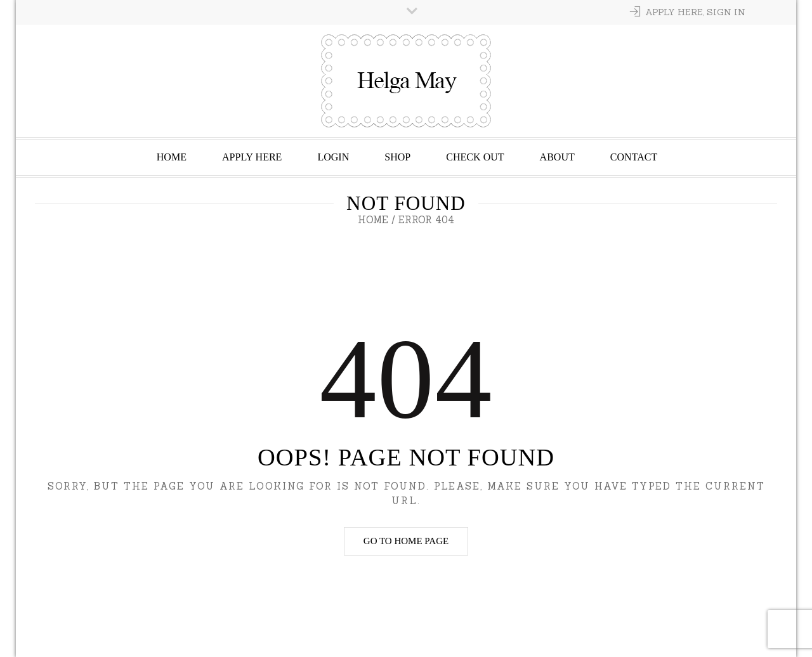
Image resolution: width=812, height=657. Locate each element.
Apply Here (252, 157)
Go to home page (406, 541)
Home (172, 157)
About (557, 157)
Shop (397, 157)
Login (333, 157)
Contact (634, 157)
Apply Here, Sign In (695, 12)
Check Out (475, 157)
